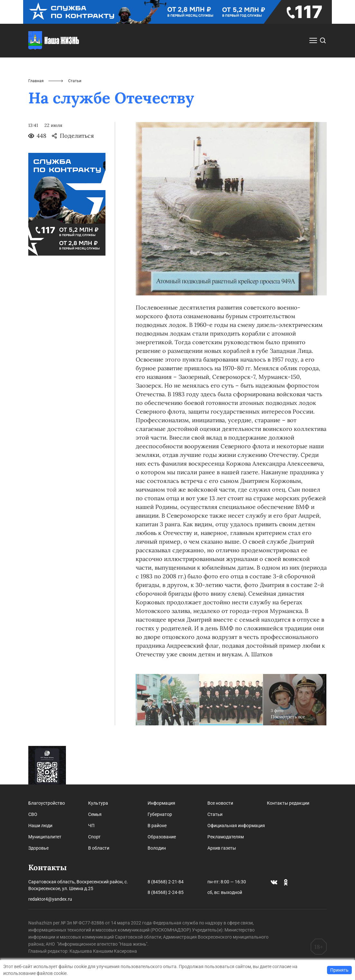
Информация (161, 803)
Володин (157, 848)
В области (99, 848)
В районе (157, 826)
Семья (95, 814)
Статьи (215, 814)
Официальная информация (236, 826)
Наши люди (40, 826)
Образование (162, 837)
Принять (339, 970)
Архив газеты (222, 848)
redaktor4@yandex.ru (50, 899)
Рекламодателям (226, 837)
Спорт (94, 837)
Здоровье (38, 848)
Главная (36, 81)
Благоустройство (47, 803)
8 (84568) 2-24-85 (166, 892)
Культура (98, 803)
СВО (33, 814)
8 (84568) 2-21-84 (166, 882)
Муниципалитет (45, 837)
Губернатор (160, 814)
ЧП (91, 826)
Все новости (220, 803)
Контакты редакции (288, 803)
